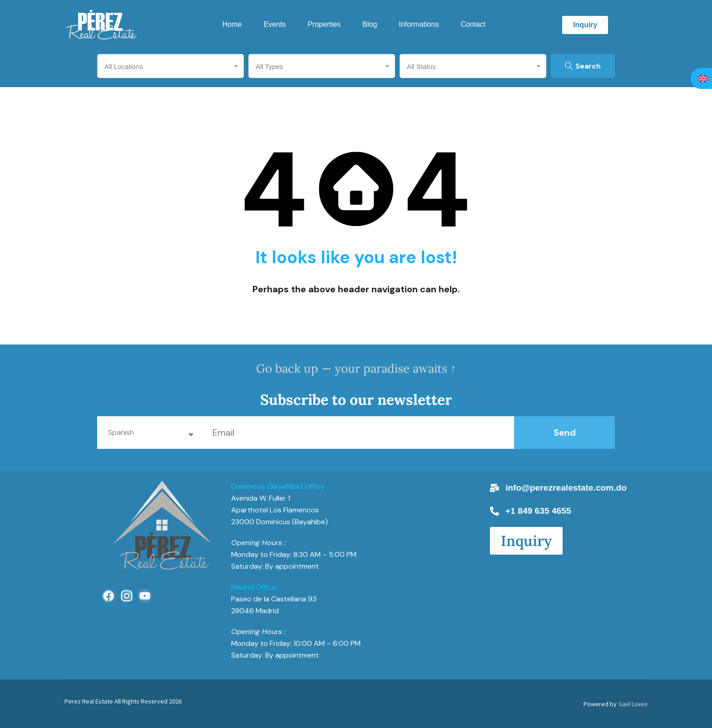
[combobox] (171, 66)
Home (232, 24)
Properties (324, 24)
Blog (370, 24)
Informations (419, 24)
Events (274, 24)
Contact (473, 24)
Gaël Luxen (633, 704)
